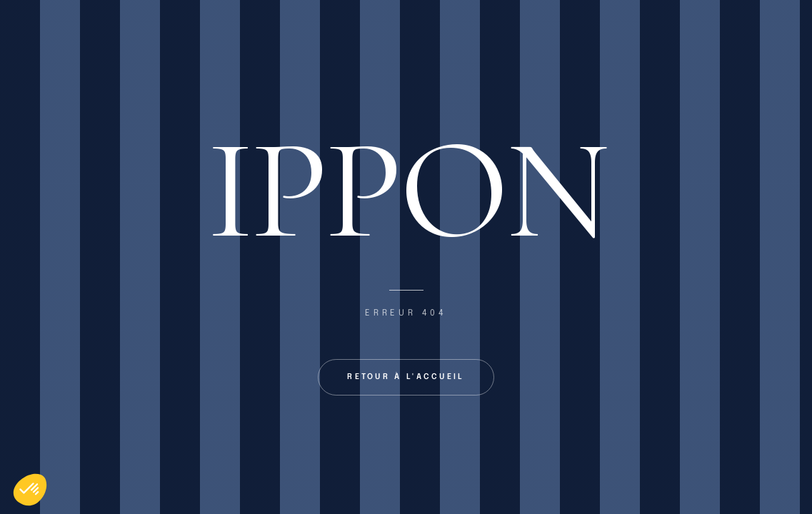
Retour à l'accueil (406, 377)
